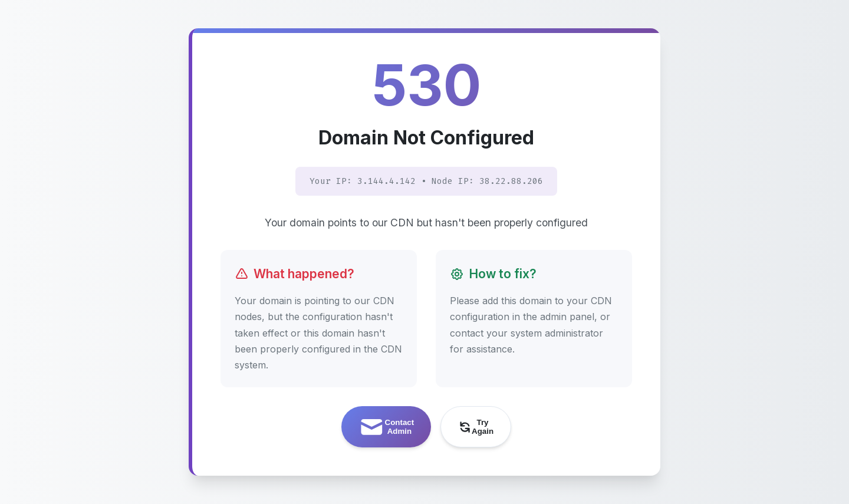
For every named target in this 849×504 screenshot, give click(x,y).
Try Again (476, 427)
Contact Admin (386, 427)
